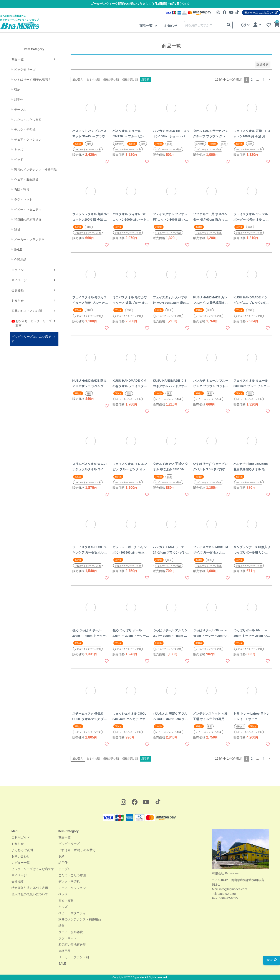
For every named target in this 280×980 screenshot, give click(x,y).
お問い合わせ (21, 856)
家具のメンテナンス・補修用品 (35, 170)
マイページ (19, 280)
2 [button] (252, 80)
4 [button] (263, 80)
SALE (18, 250)
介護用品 (20, 260)
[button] (269, 80)
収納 (17, 90)
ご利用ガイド (21, 837)
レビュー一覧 (21, 863)
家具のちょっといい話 (27, 311)
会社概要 (18, 882)
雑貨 (17, 230)
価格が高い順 (130, 80)
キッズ (19, 150)
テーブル (20, 110)
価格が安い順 (111, 80)
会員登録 (18, 290)
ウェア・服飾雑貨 (26, 180)
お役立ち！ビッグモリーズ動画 (32, 323)
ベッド (19, 160)
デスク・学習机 (25, 130)
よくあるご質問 (22, 850)
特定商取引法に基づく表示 (30, 888)
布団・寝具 (22, 190)
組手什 (19, 100)
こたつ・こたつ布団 (28, 120)
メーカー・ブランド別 (29, 240)
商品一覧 (146, 26)
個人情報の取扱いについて (30, 894)
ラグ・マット (23, 200)
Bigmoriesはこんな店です (261, 13)
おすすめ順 (93, 80)
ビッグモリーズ (25, 70)
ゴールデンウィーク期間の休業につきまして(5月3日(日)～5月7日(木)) (140, 4)
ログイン (18, 270)
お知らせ (171, 26)
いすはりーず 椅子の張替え (33, 80)
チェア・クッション (28, 140)
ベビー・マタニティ (28, 210)
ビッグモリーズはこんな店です (31, 339)
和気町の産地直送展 (28, 220)
